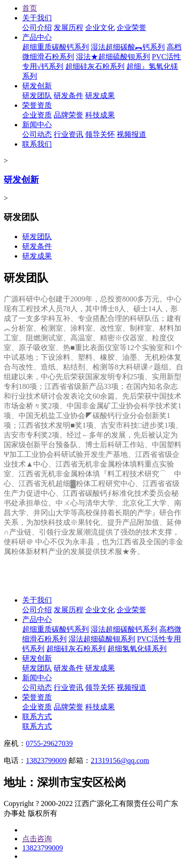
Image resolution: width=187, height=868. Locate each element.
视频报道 (131, 134)
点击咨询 (37, 839)
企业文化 (100, 28)
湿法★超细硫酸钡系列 (113, 57)
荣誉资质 (37, 105)
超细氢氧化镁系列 (137, 649)
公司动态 (37, 134)
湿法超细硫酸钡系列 (102, 639)
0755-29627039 (49, 743)
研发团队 (37, 95)
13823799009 (46, 760)
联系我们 (37, 144)
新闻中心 (37, 125)
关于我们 (37, 18)
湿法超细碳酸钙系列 (124, 629)
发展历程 (69, 28)
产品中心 (37, 37)
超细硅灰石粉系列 (95, 66)
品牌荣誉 (69, 115)
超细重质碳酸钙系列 (56, 47)
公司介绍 (37, 28)
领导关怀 (100, 134)
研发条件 (69, 95)
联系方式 (37, 717)
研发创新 (37, 86)
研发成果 (100, 95)
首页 (30, 8)
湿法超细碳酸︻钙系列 (128, 47)
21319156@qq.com (120, 760)
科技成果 (100, 115)
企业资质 (37, 115)
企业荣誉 (131, 28)
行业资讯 (69, 134)
